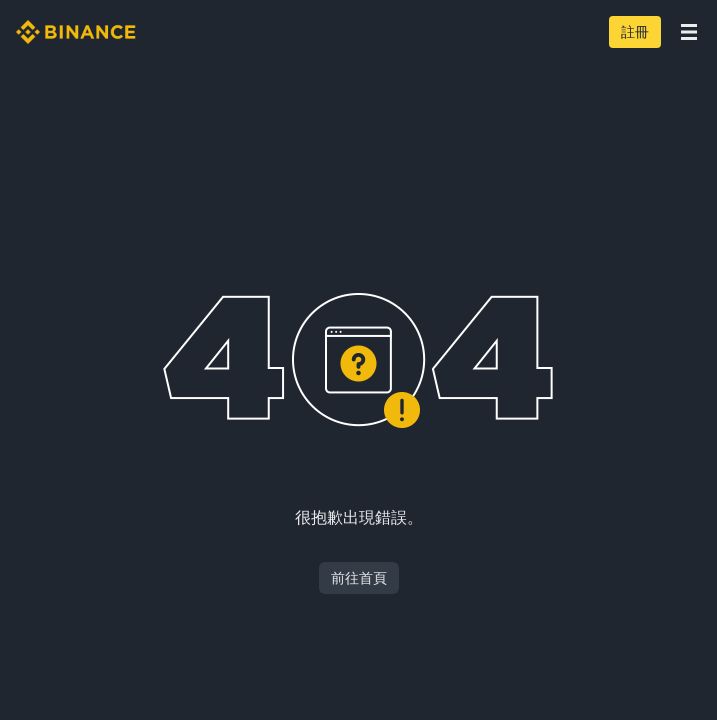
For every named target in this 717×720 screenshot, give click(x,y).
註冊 (635, 32)
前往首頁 (359, 578)
